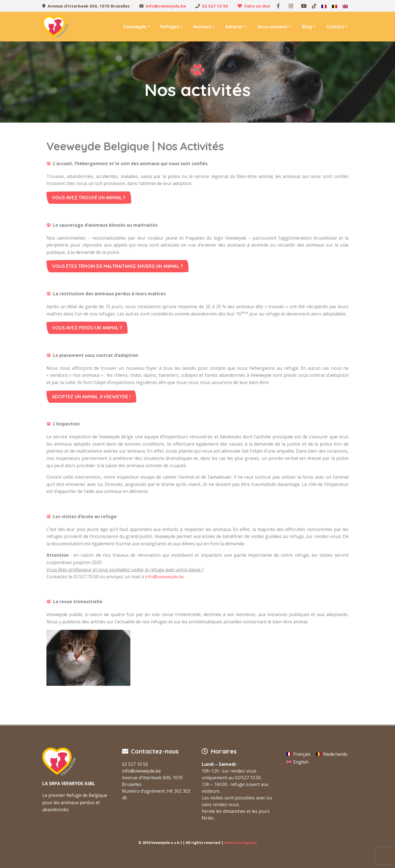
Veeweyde (135, 27)
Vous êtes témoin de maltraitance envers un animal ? (117, 266)
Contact (335, 27)
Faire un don (257, 6)
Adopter (234, 27)
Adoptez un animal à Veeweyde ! (91, 397)
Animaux (202, 27)
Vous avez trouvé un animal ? (89, 198)
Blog (307, 27)
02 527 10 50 (215, 6)
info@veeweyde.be (166, 6)
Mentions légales (241, 843)
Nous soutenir (273, 27)
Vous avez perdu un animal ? (87, 328)
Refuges (170, 27)
